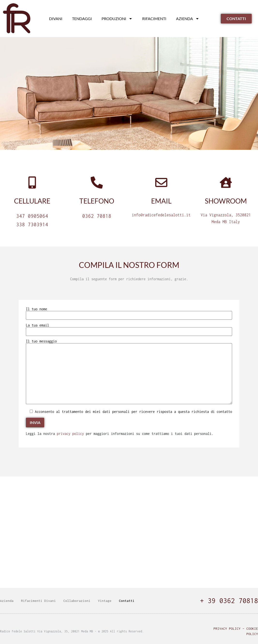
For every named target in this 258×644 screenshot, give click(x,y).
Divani (56, 19)
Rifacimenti (154, 19)
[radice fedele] (129, 532)
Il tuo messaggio (129, 372)
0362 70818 (97, 216)
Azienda (188, 19)
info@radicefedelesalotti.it (161, 215)
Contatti (127, 601)
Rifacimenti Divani (38, 601)
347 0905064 (32, 216)
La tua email (129, 328)
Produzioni (117, 19)
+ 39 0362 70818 (229, 601)
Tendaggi (82, 19)
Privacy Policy (227, 629)
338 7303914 (32, 224)
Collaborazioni (77, 601)
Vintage (105, 601)
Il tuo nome (129, 312)
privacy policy (70, 434)
